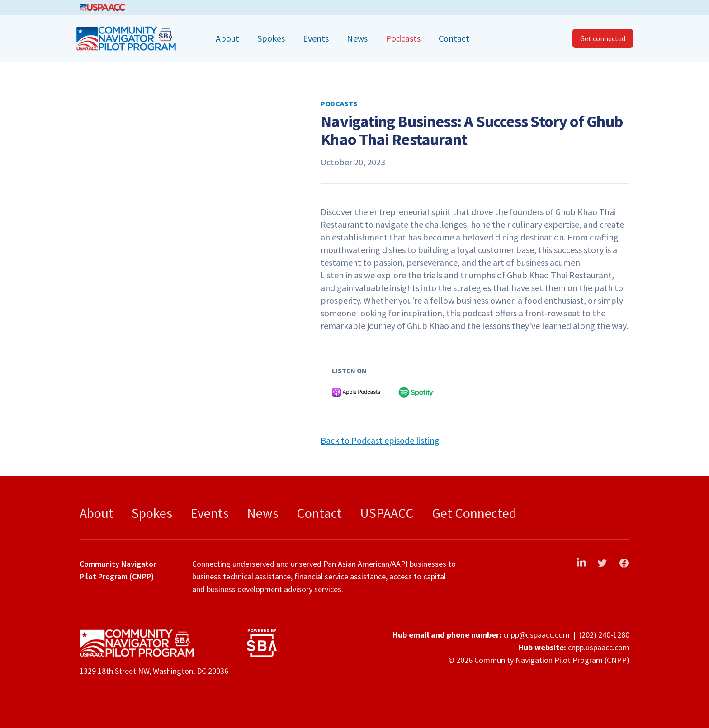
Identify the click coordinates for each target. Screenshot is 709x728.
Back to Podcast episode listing (380, 440)
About (227, 38)
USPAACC (387, 513)
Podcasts (403, 38)
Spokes (271, 38)
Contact (454, 38)
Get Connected (474, 513)
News (357, 38)
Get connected (603, 38)
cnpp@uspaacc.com (536, 635)
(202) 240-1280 (604, 635)
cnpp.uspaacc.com (599, 647)
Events (316, 38)
